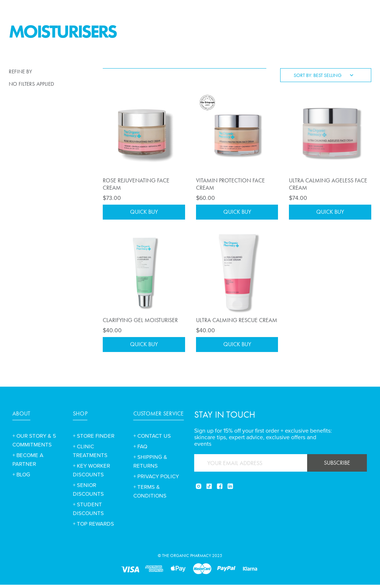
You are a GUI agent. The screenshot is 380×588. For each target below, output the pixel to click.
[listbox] (336, 75)
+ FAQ (140, 450)
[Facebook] (220, 489)
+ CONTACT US (152, 439)
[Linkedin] (230, 489)
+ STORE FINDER (94, 439)
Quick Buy (144, 213)
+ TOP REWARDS (93, 527)
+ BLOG (21, 478)
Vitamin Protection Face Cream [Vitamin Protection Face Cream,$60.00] (230, 184)
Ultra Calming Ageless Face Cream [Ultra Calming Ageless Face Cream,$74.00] (328, 184)
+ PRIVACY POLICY (156, 480)
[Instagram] (199, 489)
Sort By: (303, 75)
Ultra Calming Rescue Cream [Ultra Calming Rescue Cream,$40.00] (237, 322)
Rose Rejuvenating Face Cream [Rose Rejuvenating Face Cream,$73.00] (136, 184)
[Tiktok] (209, 489)
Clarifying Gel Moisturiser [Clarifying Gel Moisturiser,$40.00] (140, 322)
